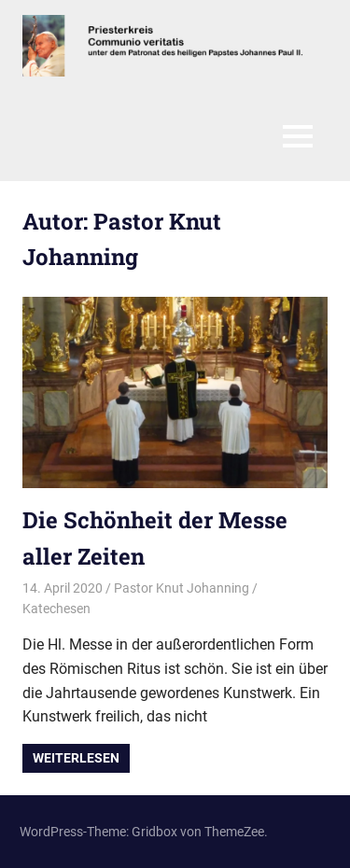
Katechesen (56, 609)
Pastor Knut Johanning (182, 588)
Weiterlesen (76, 758)
